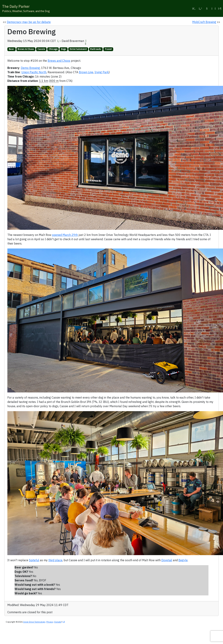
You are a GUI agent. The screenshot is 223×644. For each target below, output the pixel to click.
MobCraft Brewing (204, 22)
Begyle (183, 560)
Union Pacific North (34, 72)
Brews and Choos (59, 61)
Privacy (50, 622)
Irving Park (102, 72)
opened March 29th (65, 235)
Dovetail (167, 560)
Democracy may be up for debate (29, 22)
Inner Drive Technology (34, 622)
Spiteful (34, 560)
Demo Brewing (30, 68)
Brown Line (86, 72)
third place (55, 560)
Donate (58, 622)
